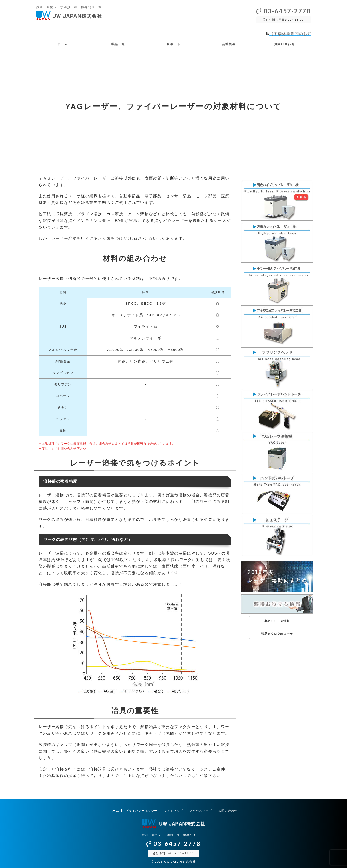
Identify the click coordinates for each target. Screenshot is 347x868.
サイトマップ (173, 810)
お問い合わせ (284, 44)
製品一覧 (118, 44)
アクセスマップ (201, 810)
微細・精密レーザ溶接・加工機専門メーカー (173, 835)
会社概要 (229, 44)
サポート (173, 44)
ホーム (63, 44)
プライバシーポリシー (141, 810)
